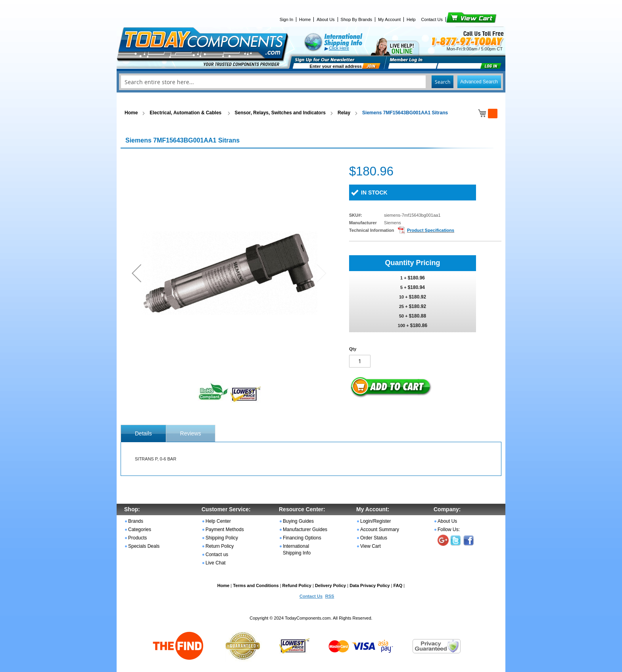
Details (143, 433)
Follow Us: (449, 530)
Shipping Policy (222, 538)
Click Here (339, 48)
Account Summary (380, 530)
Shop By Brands (357, 19)
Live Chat (216, 563)
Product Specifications (431, 230)
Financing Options (302, 538)
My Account (389, 19)
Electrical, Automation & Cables (186, 113)
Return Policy (220, 546)
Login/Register (375, 521)
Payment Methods (225, 530)
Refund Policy (297, 585)
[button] (136, 273)
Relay (344, 113)
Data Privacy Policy (370, 585)
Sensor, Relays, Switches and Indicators (280, 113)
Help (411, 19)
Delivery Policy (330, 585)
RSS (330, 596)
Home (305, 19)
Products (137, 538)
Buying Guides (298, 521)
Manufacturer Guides (305, 530)
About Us (325, 19)
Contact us (217, 555)
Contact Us (432, 19)
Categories (140, 530)
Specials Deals (144, 546)
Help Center (218, 521)
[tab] (143, 433)
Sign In (286, 19)
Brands (136, 521)
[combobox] (311, 82)
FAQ (398, 585)
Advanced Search (479, 82)
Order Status (374, 538)
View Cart (458, 19)
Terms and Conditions (256, 585)
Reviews (191, 433)
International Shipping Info (297, 550)
